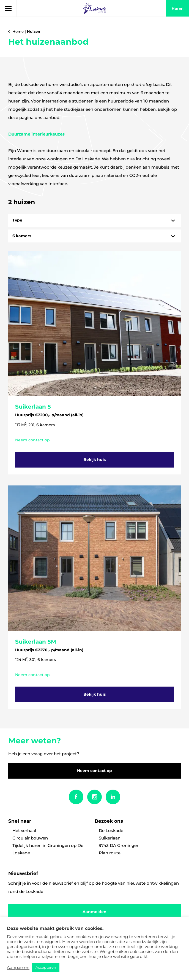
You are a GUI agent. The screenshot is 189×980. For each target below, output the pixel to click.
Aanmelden (94, 912)
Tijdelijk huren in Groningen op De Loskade (48, 849)
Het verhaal (24, 831)
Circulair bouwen (30, 838)
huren (178, 8)
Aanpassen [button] (18, 968)
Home (18, 31)
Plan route (110, 853)
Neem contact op (94, 771)
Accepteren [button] (46, 967)
